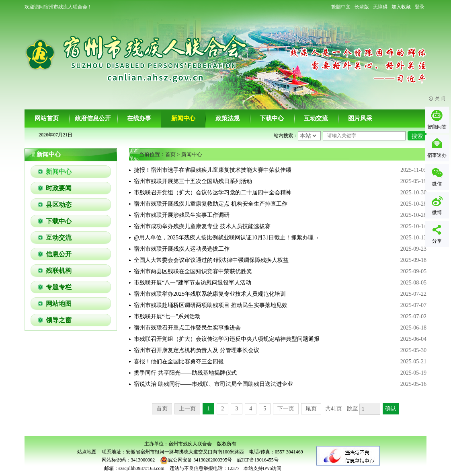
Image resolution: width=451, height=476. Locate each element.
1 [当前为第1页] (208, 409)
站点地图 (87, 452)
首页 (170, 154)
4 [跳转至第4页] (251, 409)
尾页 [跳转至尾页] (311, 409)
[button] (362, 7)
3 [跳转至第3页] (237, 409)
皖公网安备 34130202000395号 (196, 460)
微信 (437, 184)
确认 (391, 409)
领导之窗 (59, 320)
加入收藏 (401, 7)
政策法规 (228, 118)
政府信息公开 (93, 118)
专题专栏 (59, 287)
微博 (437, 212)
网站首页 (47, 118)
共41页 (334, 409)
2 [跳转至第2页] (222, 409)
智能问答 (437, 127)
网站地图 (59, 304)
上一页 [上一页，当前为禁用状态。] (187, 409)
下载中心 (272, 118)
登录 (420, 7)
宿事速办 (437, 155)
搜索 (417, 136)
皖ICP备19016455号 (258, 460)
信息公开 (59, 254)
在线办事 (139, 118)
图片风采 (360, 118)
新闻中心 (183, 118)
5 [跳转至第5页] (265, 409)
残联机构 (59, 271)
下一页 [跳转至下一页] (286, 409)
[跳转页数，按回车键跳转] (370, 409)
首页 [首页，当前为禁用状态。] (162, 409)
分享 (437, 241)
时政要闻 (59, 188)
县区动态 (59, 205)
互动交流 (316, 118)
